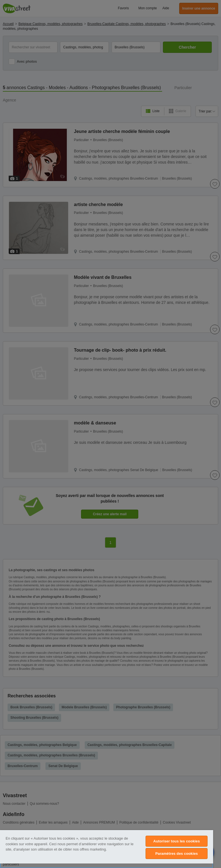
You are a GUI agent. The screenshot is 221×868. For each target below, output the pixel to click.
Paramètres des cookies (177, 854)
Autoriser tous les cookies (177, 841)
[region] (107, 849)
